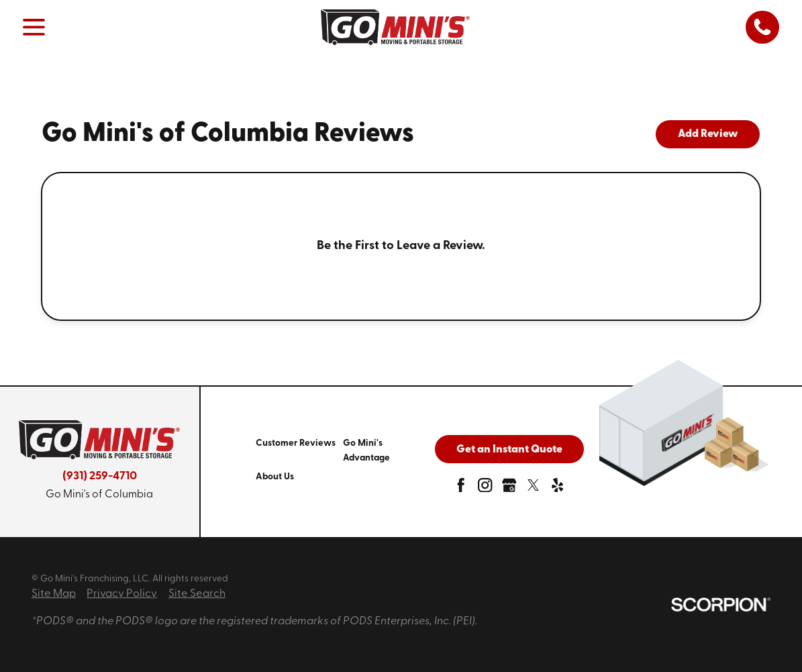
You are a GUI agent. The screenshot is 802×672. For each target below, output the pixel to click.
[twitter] (533, 488)
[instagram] (485, 488)
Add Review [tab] (708, 134)
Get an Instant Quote (509, 450)
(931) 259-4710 (100, 476)
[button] (34, 27)
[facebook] (461, 488)
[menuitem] (299, 451)
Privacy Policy (122, 594)
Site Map (54, 594)
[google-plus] (509, 488)
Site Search (197, 594)
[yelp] (557, 488)
